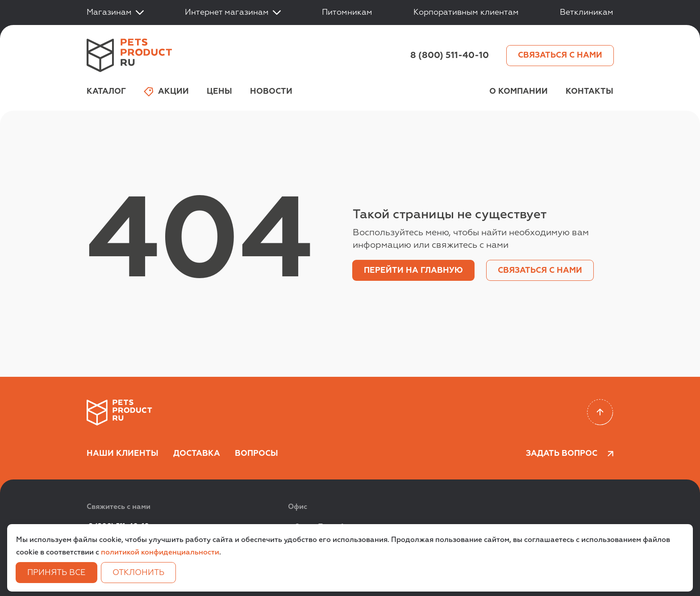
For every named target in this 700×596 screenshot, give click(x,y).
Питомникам (347, 13)
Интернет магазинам (233, 13)
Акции (166, 92)
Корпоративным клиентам (466, 13)
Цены (219, 92)
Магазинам (115, 13)
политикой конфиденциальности (160, 553)
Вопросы (256, 454)
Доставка (197, 454)
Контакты (590, 92)
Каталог (106, 92)
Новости (271, 92)
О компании (519, 92)
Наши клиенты (123, 454)
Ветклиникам (587, 13)
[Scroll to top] (600, 412)
